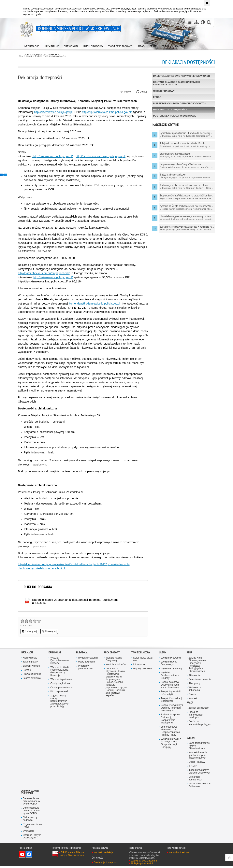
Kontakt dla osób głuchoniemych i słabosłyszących (176, 84)
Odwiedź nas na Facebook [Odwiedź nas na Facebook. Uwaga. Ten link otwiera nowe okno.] (29, 857)
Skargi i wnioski (31, 666)
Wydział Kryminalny (61, 680)
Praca (190, 704)
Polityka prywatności (142, 866)
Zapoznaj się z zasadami (144, 863)
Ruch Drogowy (112, 653)
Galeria (193, 695)
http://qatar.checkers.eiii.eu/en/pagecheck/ (47, 273)
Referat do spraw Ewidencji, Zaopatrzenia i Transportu (170, 720)
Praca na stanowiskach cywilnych (196, 716)
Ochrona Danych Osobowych (30, 793)
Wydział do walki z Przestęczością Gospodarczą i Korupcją (171, 745)
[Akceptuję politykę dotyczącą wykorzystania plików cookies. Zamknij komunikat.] (207, 3)
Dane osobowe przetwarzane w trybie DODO (32, 812)
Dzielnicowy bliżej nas (143, 659)
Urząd (162, 653)
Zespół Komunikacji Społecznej (172, 701)
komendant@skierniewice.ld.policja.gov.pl (97, 304)
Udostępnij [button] (32, 632)
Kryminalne (55, 653)
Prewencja (82, 653)
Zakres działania (32, 679)
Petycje (27, 670)
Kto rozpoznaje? (59, 692)
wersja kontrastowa (179, 855)
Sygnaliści (29, 833)
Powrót (125, 92)
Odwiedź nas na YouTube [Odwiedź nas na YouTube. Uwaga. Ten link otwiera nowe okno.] (22, 857)
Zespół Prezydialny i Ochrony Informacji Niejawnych (172, 709)
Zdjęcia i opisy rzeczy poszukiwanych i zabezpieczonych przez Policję (60, 702)
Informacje (27, 653)
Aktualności (195, 676)
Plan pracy (195, 684)
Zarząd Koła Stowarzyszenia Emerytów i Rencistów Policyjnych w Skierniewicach (197, 665)
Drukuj (141, 92)
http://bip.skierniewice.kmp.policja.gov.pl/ (110, 112)
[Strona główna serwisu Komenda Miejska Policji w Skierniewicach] (190, 22)
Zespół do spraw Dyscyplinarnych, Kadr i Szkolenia (170, 686)
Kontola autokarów (116, 665)
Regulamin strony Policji (33, 827)
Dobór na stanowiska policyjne (200, 724)
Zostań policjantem (199, 709)
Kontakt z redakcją (104, 855)
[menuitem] (32, 45)
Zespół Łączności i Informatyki (171, 694)
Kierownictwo (30, 658)
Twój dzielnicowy (141, 653)
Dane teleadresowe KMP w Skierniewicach (181, 76)
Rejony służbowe (143, 669)
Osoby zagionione (60, 684)
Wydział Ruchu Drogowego (114, 659)
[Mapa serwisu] (196, 22)
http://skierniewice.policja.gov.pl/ (57, 112)
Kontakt (193, 699)
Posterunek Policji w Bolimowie (174, 116)
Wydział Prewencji (88, 658)
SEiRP (189, 653)
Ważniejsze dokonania (195, 690)
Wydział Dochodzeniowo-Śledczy (60, 661)
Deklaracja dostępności (169, 110)
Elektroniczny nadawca (30, 821)
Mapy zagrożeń (87, 662)
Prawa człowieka (32, 675)
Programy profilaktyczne (86, 668)
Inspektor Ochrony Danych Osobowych (179, 104)
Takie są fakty (30, 662)
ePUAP (156, 97)
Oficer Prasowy (163, 91)
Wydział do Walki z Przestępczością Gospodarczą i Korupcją (61, 672)
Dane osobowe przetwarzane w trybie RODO (32, 803)
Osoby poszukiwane (62, 688)
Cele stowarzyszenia (200, 680)
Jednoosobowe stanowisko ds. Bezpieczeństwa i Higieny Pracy (171, 732)
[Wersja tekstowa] (203, 22)
